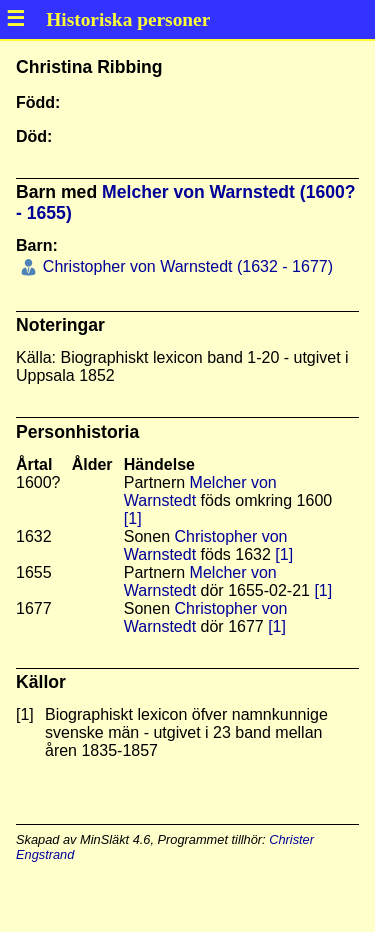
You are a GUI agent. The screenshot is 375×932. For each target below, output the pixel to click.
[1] (133, 518)
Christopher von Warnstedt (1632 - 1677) (185, 266)
